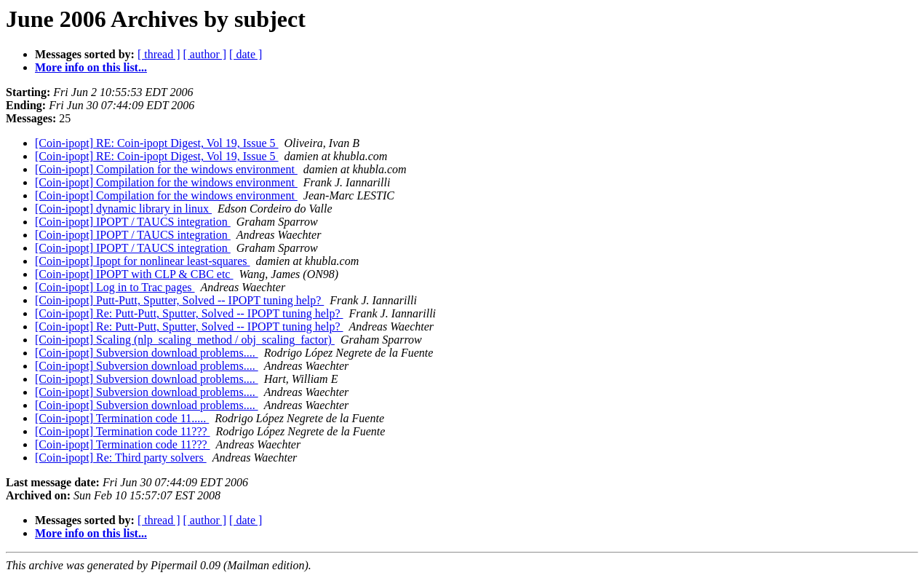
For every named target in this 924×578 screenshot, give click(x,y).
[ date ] (246, 54)
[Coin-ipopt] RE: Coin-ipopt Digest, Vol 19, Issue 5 (157, 143)
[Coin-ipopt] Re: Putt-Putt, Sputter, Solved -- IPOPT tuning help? (189, 313)
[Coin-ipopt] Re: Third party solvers (121, 458)
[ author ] (205, 54)
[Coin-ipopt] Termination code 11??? (123, 431)
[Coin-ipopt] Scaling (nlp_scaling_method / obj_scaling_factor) (185, 340)
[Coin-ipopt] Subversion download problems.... (147, 353)
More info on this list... (91, 67)
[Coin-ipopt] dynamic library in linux (123, 209)
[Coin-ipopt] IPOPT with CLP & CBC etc (134, 274)
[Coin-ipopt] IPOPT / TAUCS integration (133, 222)
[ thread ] (159, 54)
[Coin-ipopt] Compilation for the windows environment (166, 169)
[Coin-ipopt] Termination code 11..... (122, 418)
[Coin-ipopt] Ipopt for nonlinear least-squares (142, 261)
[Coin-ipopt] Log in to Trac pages (115, 287)
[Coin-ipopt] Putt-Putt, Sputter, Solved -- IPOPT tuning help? (179, 300)
